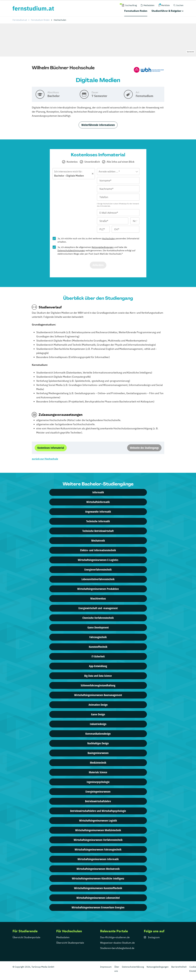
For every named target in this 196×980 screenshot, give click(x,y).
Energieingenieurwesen (98, 792)
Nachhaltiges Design (98, 743)
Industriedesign (98, 724)
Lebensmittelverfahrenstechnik (98, 579)
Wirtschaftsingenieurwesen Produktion (98, 589)
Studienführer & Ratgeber (166, 11)
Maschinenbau (98, 598)
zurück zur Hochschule (45, 459)
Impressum (106, 967)
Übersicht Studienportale (26, 937)
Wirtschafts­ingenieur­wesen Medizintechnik (98, 830)
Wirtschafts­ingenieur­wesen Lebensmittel (98, 898)
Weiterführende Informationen (98, 125)
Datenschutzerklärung (133, 967)
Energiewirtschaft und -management (98, 608)
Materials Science (98, 772)
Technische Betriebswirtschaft (98, 531)
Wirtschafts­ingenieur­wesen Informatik (98, 859)
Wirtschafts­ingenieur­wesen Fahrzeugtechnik (98, 849)
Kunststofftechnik (98, 647)
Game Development (98, 627)
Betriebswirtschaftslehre (98, 801)
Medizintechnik (98, 763)
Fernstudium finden (136, 11)
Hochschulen (108, 238)
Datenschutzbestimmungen (71, 250)
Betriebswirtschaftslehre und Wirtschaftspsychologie (98, 811)
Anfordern (98, 265)
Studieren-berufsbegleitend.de (117, 948)
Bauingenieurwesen (98, 753)
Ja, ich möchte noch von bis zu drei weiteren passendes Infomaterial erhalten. (98, 240)
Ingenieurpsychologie (98, 782)
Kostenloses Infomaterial (51, 448)
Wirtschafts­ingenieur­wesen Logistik (98, 821)
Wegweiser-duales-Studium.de (117, 943)
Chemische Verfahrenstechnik (98, 618)
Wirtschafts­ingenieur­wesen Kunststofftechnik (98, 888)
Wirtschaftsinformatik (98, 502)
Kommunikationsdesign (98, 734)
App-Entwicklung (98, 666)
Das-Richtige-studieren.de (115, 937)
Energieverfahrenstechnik (98, 570)
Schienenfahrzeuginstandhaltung (98, 685)
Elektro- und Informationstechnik (98, 550)
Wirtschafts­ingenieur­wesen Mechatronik (98, 869)
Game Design (98, 714)
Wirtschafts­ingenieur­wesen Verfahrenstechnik (98, 840)
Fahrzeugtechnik (98, 637)
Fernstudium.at (20, 20)
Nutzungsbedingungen (103, 247)
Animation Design (98, 705)
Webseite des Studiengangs (144, 448)
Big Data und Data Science (98, 676)
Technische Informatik (98, 521)
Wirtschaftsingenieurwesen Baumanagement (98, 695)
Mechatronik (98, 541)
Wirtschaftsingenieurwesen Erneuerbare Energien (98, 907)
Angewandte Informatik (98, 512)
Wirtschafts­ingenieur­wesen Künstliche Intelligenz (98, 878)
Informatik (98, 492)
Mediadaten (63, 937)
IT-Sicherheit (98, 656)
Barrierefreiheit (179, 967)
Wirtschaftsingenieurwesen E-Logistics (98, 560)
